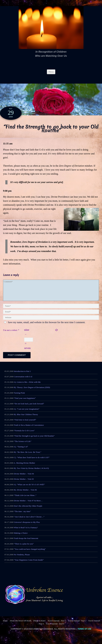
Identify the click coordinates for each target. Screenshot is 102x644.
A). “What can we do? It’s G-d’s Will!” (29, 488)
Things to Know (39, 624)
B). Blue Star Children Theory (26, 418)
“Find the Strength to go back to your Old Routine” (34, 439)
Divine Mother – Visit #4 (24, 477)
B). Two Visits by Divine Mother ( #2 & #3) (31, 472)
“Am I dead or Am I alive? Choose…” (29, 520)
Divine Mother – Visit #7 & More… (28, 504)
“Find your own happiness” (25, 402)
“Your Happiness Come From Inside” (29, 563)
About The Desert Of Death (20, 624)
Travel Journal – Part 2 (77, 624)
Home (5, 624)
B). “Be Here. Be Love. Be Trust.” (28, 456)
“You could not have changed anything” (30, 553)
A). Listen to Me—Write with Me (27, 385)
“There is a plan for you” (24, 547)
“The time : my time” (22, 515)
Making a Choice (21, 536)
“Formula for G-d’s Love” (24, 434)
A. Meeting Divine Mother (24, 466)
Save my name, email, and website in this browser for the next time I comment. (47, 322)
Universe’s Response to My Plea (27, 526)
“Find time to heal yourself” (25, 423)
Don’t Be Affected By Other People (28, 509)
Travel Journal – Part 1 (57, 624)
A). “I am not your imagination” (27, 412)
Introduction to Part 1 (22, 375)
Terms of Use (84, 632)
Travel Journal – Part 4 (55, 627)
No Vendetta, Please (22, 558)
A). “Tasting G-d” (21, 450)
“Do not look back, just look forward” (29, 407)
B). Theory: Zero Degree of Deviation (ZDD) (32, 391)
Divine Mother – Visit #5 (24, 483)
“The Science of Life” (23, 445)
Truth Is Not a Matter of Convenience (29, 429)
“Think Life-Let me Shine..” (25, 499)
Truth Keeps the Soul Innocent (26, 542)
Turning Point (19, 396)
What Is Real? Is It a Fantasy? (26, 531)
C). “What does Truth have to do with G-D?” (32, 461)
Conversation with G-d (23, 380)
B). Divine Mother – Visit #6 (25, 493)
